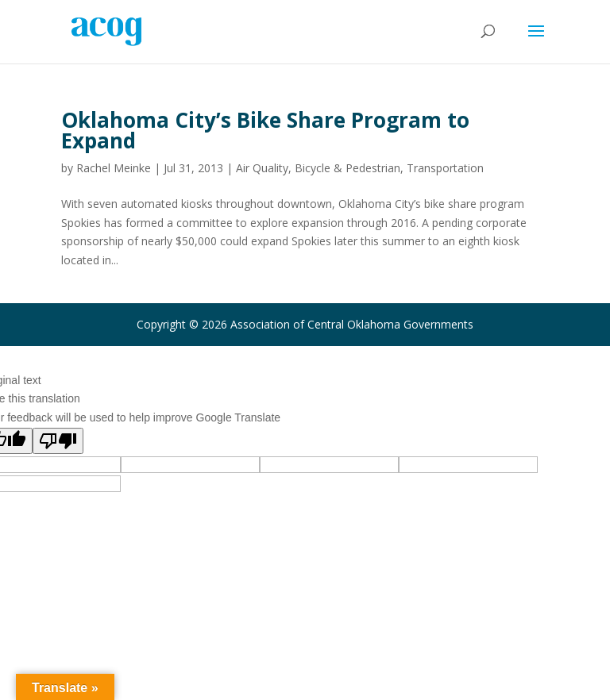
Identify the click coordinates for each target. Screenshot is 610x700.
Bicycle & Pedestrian (347, 168)
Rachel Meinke (114, 168)
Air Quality (262, 168)
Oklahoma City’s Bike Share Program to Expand (265, 130)
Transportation (445, 168)
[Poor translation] (58, 441)
